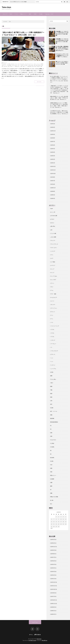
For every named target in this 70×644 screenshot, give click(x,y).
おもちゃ (52, 223)
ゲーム (52, 290)
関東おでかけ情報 (54, 497)
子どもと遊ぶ (53, 379)
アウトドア (53, 240)
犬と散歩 (52, 443)
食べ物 (52, 500)
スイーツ (52, 301)
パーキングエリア (54, 351)
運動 (51, 493)
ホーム (31, 635)
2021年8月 (53, 177)
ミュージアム (53, 369)
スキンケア (53, 305)
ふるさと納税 (53, 237)
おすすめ (12, 64)
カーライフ (53, 265)
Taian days (6, 7)
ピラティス (53, 354)
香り (51, 504)
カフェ (52, 255)
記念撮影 (52, 479)
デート (40, 38)
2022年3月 (53, 156)
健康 (51, 376)
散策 (32, 65)
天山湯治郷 (9, 65)
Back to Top (35, 622)
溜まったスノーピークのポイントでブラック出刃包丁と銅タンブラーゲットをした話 (62, 63)
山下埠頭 (29, 65)
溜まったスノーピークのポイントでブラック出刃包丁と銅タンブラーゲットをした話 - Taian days (59, 79)
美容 (30, 14)
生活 (11, 14)
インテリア (53, 251)
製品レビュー (23, 14)
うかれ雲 (8, 64)
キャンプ (5, 14)
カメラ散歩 (53, 262)
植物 (51, 415)
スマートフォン (54, 308)
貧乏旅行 (38, 66)
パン (51, 347)
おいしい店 (53, 212)
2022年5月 (53, 149)
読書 (51, 482)
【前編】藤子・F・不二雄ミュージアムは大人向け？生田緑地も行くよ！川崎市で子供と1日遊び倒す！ (59, 87)
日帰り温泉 (36, 65)
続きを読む (39, 82)
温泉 (40, 40)
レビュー (38, 64)
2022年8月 (53, 138)
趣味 (51, 486)
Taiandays (5, 64)
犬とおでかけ (53, 440)
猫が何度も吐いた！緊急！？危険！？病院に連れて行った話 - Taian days (59, 106)
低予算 (42, 64)
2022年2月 (53, 159)
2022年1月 (53, 163)
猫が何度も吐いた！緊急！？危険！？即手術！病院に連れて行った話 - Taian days (59, 98)
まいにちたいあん (21, 64)
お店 (51, 230)
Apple (52, 208)
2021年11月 (53, 170)
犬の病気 (52, 447)
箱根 (21, 66)
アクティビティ (54, 248)
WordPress (45, 640)
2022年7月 (53, 141)
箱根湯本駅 (29, 66)
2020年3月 (53, 198)
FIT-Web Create (32, 640)
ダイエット (53, 312)
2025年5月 (53, 124)
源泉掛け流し (17, 66)
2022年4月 (53, 152)
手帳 (51, 390)
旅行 (51, 404)
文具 (51, 401)
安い (19, 65)
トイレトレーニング (55, 326)
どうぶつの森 (53, 233)
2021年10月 (53, 174)
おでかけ (52, 219)
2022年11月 (53, 131)
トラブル (52, 329)
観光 (35, 66)
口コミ (5, 65)
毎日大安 (6, 66)
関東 (41, 66)
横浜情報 (52, 418)
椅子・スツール (54, 411)
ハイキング (53, 340)
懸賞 (51, 386)
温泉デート (12, 66)
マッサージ (53, 365)
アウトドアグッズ (54, 244)
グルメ (35, 64)
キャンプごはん (54, 276)
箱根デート (25, 66)
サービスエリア (54, 297)
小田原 (22, 65)
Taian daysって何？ (49, 14)
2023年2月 (53, 127)
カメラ (52, 258)
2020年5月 (53, 195)
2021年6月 (53, 184)
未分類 (52, 408)
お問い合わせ (37, 635)
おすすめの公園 (54, 216)
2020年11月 (53, 188)
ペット (16, 14)
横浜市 (40, 65)
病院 (51, 468)
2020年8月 (53, 191)
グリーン (52, 283)
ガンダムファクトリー (29, 64)
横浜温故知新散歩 (54, 422)
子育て (35, 14)
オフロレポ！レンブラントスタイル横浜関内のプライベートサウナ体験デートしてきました (62, 55)
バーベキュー (53, 344)
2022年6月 (53, 145)
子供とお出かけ (15, 65)
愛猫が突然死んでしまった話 (57, 96)
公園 (3, 65)
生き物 (52, 461)
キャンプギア (53, 280)
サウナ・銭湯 (53, 294)
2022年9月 (53, 134)
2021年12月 (53, 166)
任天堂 (52, 372)
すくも (16, 64)
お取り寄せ (53, 226)
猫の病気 (52, 458)
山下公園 (25, 65)
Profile (41, 14)
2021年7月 (53, 181)
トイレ (52, 322)
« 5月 (51, 528)
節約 (33, 66)
